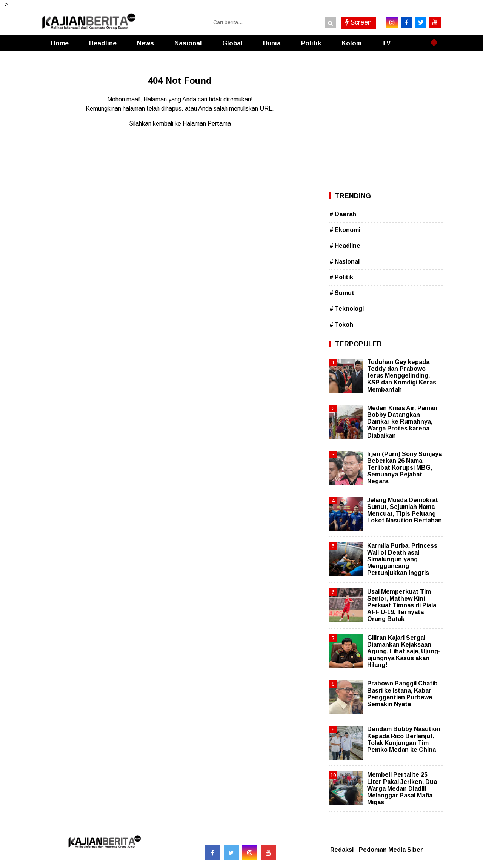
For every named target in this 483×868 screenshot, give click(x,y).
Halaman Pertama (207, 124)
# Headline (345, 246)
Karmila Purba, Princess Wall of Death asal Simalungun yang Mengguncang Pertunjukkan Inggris (402, 559)
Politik (311, 43)
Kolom (351, 43)
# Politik (341, 277)
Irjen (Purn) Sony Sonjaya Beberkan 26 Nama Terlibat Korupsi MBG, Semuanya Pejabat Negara (405, 468)
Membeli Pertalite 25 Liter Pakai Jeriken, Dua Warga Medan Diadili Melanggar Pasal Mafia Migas (402, 788)
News (145, 43)
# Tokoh (341, 325)
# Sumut (342, 293)
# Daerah (343, 214)
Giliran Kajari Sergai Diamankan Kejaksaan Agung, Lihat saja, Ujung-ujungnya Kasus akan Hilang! (404, 651)
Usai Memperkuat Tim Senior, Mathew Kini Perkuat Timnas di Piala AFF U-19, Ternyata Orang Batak (402, 605)
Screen (358, 22)
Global (232, 43)
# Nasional (345, 262)
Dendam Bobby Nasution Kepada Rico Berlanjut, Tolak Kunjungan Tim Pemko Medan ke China (404, 739)
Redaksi (342, 850)
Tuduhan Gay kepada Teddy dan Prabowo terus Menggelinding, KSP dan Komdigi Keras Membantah (402, 376)
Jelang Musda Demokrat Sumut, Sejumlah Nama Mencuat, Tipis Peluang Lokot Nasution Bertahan (405, 510)
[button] (434, 39)
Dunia (272, 43)
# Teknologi (347, 309)
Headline (103, 43)
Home (60, 43)
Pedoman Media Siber (391, 850)
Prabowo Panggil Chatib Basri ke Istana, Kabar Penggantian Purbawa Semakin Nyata (402, 694)
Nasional (188, 43)
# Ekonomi (345, 230)
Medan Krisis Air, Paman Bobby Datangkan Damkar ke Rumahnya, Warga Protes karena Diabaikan (402, 422)
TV (386, 43)
